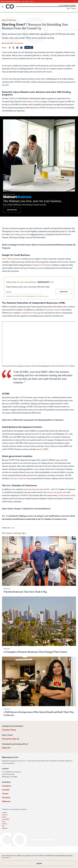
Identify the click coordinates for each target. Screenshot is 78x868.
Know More (6, 858)
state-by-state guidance (55, 492)
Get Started (12, 210)
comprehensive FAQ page (31, 313)
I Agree (39, 863)
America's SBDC (42, 449)
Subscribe (64, 292)
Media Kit (6, 748)
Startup (12, 20)
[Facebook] (10, 48)
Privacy (4, 817)
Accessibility (6, 819)
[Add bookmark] (29, 48)
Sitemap (4, 824)
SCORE (23, 397)
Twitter (5, 793)
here (66, 231)
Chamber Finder (9, 730)
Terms (4, 821)
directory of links (17, 478)
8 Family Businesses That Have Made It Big (25, 592)
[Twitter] (13, 48)
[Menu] (3, 7)
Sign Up (74, 8)
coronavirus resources (53, 310)
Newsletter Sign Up (11, 739)
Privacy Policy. (31, 296)
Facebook (6, 797)
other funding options (18, 234)
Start (4, 20)
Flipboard (6, 801)
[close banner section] (75, 2)
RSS (3, 826)
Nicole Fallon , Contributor (14, 43)
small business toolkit (67, 495)
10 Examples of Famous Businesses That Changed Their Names (35, 652)
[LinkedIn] (17, 48)
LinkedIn (6, 790)
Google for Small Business (42, 265)
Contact (4, 812)
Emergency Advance (33, 102)
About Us (5, 815)
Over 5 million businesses (12, 259)
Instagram (7, 786)
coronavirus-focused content (33, 489)
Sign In (69, 8)
